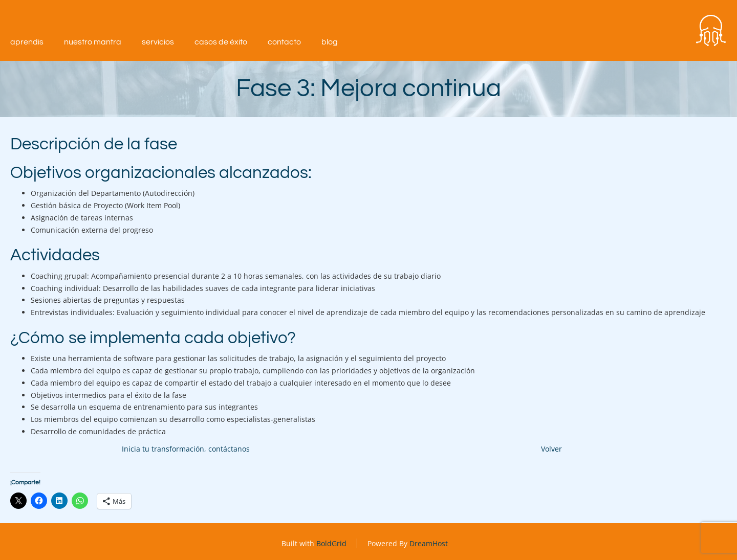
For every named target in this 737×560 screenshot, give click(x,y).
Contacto (284, 42)
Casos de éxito (221, 42)
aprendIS (27, 42)
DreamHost (429, 543)
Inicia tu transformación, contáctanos (186, 449)
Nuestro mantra (93, 42)
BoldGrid (331, 543)
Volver (551, 449)
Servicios (158, 42)
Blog (330, 42)
